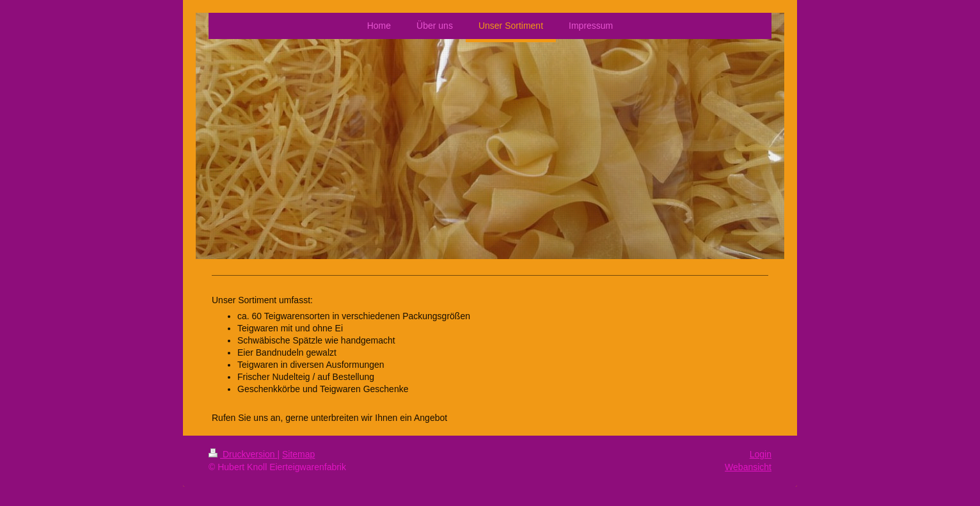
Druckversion (243, 454)
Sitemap (298, 454)
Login (761, 454)
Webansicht (748, 467)
